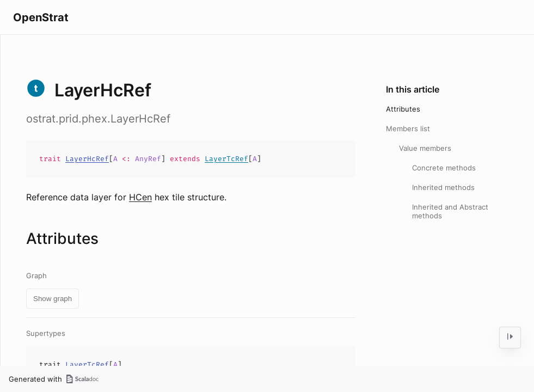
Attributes (403, 109)
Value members (425, 148)
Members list (408, 128)
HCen (140, 197)
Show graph (53, 299)
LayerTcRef (226, 159)
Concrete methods (444, 168)
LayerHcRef (87, 159)
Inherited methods (443, 187)
